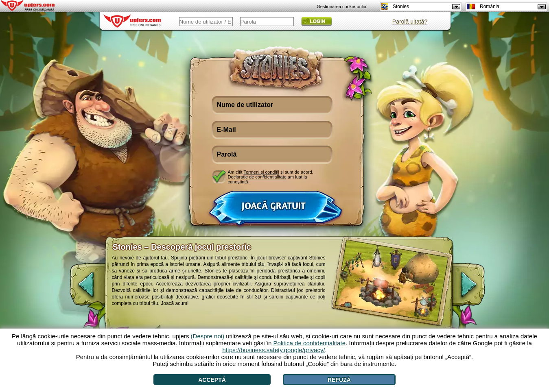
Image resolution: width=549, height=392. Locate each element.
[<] (79, 289)
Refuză (339, 380)
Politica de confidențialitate (310, 343)
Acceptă (212, 380)
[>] (475, 289)
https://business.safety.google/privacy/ (273, 350)
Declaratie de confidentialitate (257, 177)
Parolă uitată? (410, 22)
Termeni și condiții (261, 172)
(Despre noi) (208, 336)
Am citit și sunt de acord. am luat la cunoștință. (271, 177)
